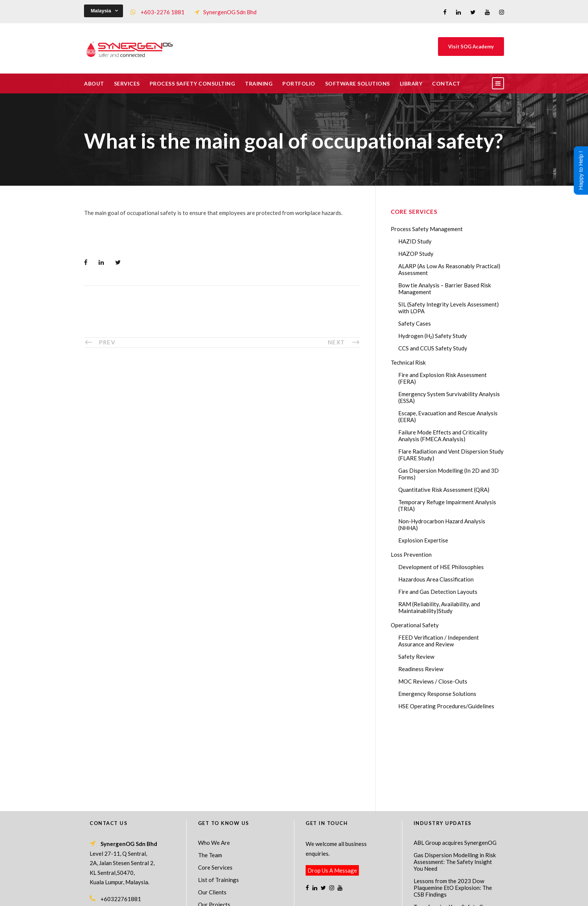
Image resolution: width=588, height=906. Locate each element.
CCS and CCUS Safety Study (433, 348)
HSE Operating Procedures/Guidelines (446, 706)
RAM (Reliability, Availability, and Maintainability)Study (439, 607)
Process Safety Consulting (193, 83)
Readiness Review (421, 669)
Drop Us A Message (332, 789)
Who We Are (214, 762)
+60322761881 (121, 818)
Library (411, 83)
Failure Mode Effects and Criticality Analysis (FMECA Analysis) (443, 436)
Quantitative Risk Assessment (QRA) (444, 490)
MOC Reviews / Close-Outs (433, 681)
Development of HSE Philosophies (441, 567)
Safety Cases (415, 323)
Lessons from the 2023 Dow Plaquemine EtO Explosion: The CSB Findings (453, 807)
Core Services (215, 786)
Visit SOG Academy (471, 47)
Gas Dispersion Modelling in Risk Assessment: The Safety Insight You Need (455, 781)
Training (259, 83)
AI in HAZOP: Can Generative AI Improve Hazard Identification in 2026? (454, 858)
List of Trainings (218, 799)
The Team (210, 774)
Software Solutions (358, 83)
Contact (446, 83)
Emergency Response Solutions (437, 694)
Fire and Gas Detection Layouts (438, 592)
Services (127, 83)
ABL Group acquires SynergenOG (455, 762)
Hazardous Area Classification (436, 579)
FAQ (204, 836)
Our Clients (212, 811)
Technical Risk (408, 362)
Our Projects (214, 823)
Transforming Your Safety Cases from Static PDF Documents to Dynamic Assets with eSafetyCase (456, 832)
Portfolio (299, 83)
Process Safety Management (427, 229)
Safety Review (416, 657)
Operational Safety (415, 625)
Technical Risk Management (354, 895)
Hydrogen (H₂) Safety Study (433, 336)
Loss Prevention (411, 554)
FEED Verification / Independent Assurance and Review (439, 641)
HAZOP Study (416, 254)
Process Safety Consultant (295, 895)
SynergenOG (290, 887)
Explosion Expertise (423, 540)
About (94, 83)
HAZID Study (415, 241)
